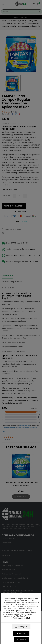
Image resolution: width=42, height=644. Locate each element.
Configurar (21, 627)
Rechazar (21, 633)
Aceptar (21, 639)
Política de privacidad (21, 618)
